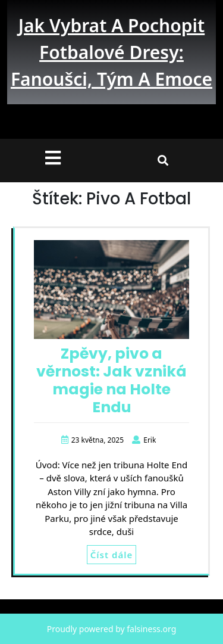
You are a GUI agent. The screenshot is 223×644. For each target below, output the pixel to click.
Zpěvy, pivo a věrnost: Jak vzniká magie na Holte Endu (111, 380)
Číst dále (111, 555)
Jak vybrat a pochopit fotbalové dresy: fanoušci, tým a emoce (111, 52)
